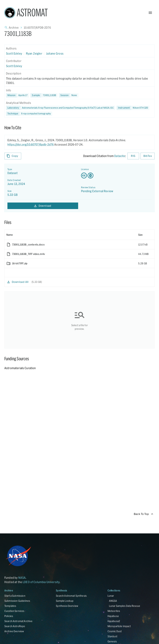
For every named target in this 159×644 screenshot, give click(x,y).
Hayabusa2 (114, 621)
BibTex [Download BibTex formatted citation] (148, 156)
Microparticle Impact (119, 626)
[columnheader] (70, 235)
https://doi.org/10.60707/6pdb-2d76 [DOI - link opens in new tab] (31, 144)
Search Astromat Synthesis (71, 596)
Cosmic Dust (115, 631)
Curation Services (14, 611)
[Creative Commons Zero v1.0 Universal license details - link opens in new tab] (116, 176)
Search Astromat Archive (18, 621)
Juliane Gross (55, 53)
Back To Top (143, 514)
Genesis (112, 641)
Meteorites (114, 611)
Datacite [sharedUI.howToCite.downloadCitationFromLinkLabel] (120, 156)
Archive (14, 27)
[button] (44, 95)
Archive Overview (14, 631)
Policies (9, 616)
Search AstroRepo (15, 626)
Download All (18, 282)
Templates (10, 606)
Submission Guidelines (17, 601)
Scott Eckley (14, 53)
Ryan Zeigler (34, 53)
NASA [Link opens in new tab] (22, 578)
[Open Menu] (150, 13)
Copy (13, 156)
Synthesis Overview (67, 606)
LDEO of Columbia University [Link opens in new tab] (41, 582)
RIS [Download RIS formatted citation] (133, 156)
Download (43, 206)
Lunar (111, 596)
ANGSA (113, 601)
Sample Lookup (65, 601)
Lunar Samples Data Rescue (125, 606)
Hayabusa (113, 616)
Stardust (112, 636)
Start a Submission (15, 596)
